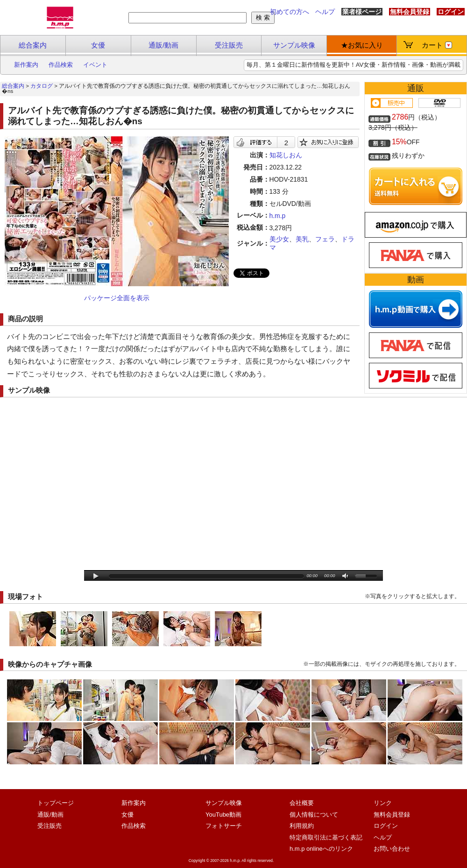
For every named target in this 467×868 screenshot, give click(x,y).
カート (437, 45)
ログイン (451, 12)
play (96, 576)
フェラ (325, 239)
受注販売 (229, 45)
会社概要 (302, 803)
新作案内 (26, 65)
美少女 (279, 239)
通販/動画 (163, 45)
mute (346, 576)
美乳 (302, 239)
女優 (98, 45)
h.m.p (278, 216)
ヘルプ (325, 12)
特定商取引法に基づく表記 (326, 837)
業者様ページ (362, 12)
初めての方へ (290, 12)
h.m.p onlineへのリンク (321, 849)
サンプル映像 (294, 45)
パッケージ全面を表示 (117, 298)
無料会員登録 (410, 12)
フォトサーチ (224, 826)
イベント (95, 65)
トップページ (56, 803)
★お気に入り (362, 45)
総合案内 (33, 45)
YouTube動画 (223, 815)
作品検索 (61, 65)
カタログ (42, 86)
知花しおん (286, 155)
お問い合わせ (392, 849)
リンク (383, 803)
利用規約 (302, 826)
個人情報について (314, 815)
